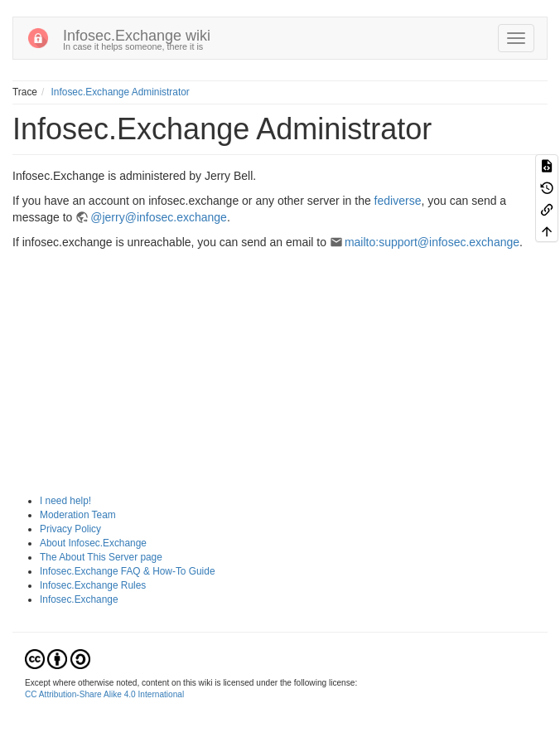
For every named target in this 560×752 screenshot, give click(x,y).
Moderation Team (78, 515)
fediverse (398, 201)
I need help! (65, 501)
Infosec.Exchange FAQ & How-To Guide (128, 571)
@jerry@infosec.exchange (159, 217)
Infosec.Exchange (79, 599)
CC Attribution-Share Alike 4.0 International (104, 694)
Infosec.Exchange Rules (93, 585)
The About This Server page (101, 557)
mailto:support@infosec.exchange (432, 242)
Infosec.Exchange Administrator (121, 92)
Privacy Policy (70, 529)
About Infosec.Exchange (93, 543)
